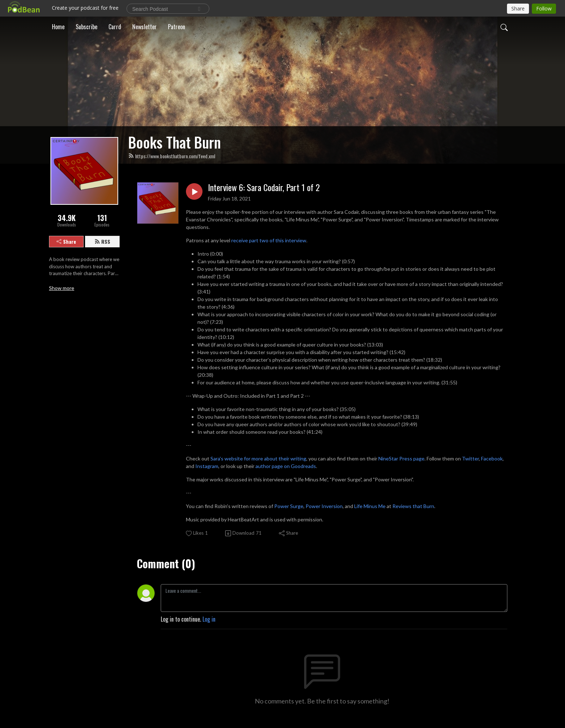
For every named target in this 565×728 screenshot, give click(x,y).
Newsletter (144, 27)
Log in (209, 619)
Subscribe (86, 27)
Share (66, 241)
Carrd (115, 27)
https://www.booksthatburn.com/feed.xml (172, 156)
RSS (102, 241)
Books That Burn (175, 142)
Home (58, 27)
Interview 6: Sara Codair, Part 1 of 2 (264, 187)
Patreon (177, 27)
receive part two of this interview (269, 240)
